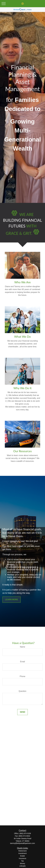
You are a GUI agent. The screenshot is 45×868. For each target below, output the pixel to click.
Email (22, 662)
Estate (23, 856)
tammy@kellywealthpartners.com (22, 843)
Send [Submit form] (22, 712)
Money (22, 863)
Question (22, 691)
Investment (22, 853)
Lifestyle (22, 866)
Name (22, 647)
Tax (23, 861)
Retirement (22, 851)
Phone (22, 676)
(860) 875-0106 (25, 833)
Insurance (22, 858)
